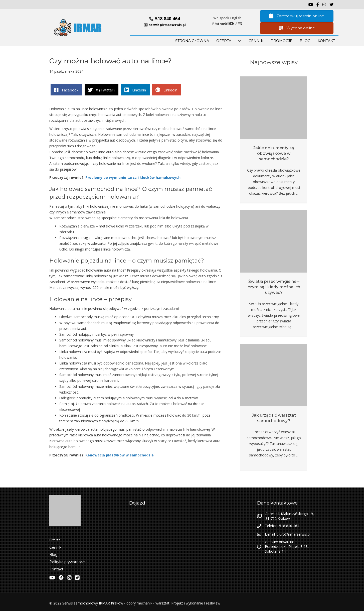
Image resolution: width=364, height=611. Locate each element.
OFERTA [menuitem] (224, 41)
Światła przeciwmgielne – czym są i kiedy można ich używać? (274, 287)
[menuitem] (240, 41)
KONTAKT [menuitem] (326, 41)
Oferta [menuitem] (55, 540)
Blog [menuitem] (53, 555)
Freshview (212, 603)
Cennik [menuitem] (256, 41)
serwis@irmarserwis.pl (167, 25)
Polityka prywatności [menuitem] (67, 562)
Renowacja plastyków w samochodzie (119, 455)
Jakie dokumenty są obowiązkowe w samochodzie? (274, 154)
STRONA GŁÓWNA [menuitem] (192, 41)
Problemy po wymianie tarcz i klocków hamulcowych (133, 177)
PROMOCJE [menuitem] (282, 41)
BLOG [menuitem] (305, 41)
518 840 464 (167, 19)
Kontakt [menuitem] (56, 569)
